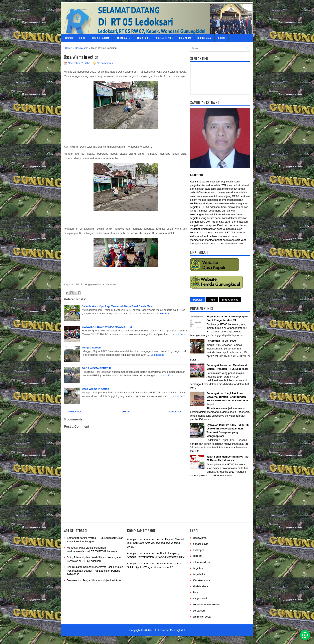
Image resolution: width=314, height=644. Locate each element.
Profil (83, 38)
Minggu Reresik (92, 348)
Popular (198, 300)
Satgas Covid (166, 37)
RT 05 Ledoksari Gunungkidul (168, 630)
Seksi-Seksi (144, 37)
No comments (105, 63)
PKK (196, 592)
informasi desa (202, 562)
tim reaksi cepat (202, 617)
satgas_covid (201, 598)
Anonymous (134, 539)
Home (69, 48)
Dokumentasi (204, 38)
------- (176, 639)
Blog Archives (230, 300)
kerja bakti (199, 574)
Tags (212, 300)
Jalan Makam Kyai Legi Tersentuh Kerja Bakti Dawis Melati (118, 306)
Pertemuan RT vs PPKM (221, 341)
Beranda (68, 38)
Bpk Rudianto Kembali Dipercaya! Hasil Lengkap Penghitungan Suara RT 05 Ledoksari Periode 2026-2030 (95, 571)
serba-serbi (200, 611)
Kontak (221, 38)
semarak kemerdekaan (206, 604)
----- (148, 639)
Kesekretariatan (101, 38)
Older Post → (178, 412)
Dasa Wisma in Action (81, 57)
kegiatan (198, 568)
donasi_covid (201, 544)
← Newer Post (74, 412)
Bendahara (124, 37)
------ (159, 639)
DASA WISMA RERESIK (97, 368)
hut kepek (199, 550)
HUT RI (197, 556)
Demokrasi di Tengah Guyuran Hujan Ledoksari (94, 580)
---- (138, 639)
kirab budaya (200, 586)
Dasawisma (185, 38)
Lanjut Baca (164, 313)
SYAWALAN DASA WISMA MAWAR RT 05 (107, 327)
